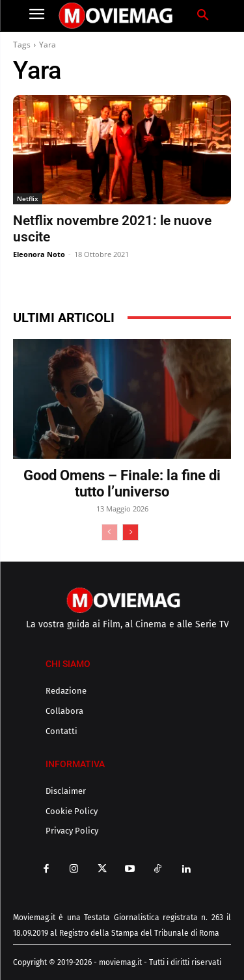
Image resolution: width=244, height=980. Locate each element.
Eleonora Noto (39, 254)
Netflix (28, 198)
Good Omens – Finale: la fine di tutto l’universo (122, 483)
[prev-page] (110, 532)
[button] (203, 16)
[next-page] (130, 532)
